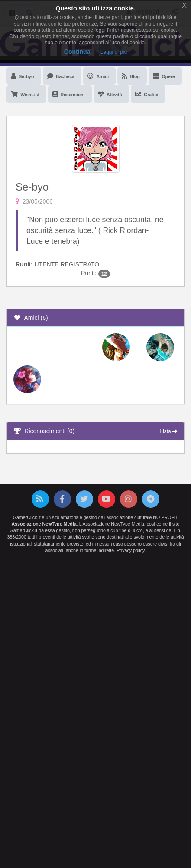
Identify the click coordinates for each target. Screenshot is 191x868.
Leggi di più (114, 52)
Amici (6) (31, 318)
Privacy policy (130, 550)
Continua (77, 52)
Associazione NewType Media (44, 524)
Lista (169, 431)
